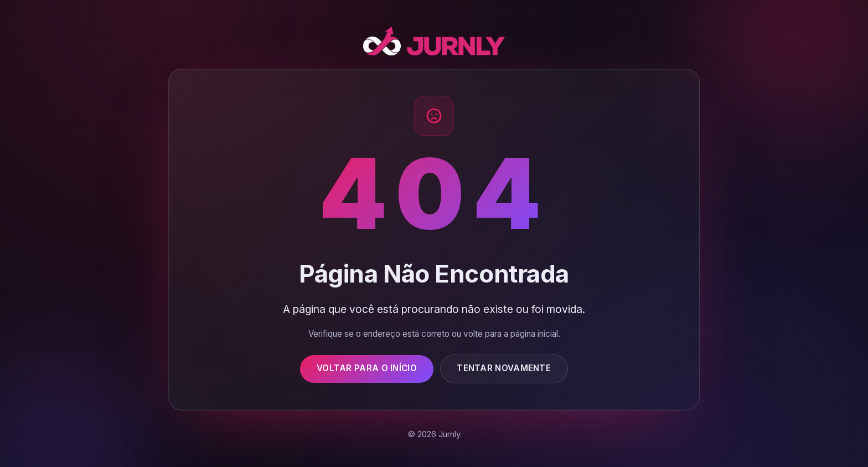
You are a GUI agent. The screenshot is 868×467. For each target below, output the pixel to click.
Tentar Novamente (504, 368)
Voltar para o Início (367, 368)
